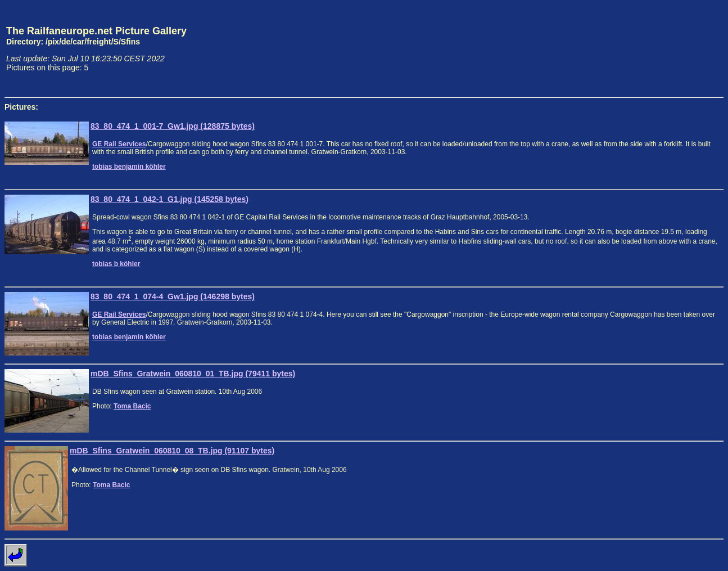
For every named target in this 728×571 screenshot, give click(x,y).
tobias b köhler (116, 264)
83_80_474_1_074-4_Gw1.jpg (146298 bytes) (173, 296)
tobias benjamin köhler (129, 167)
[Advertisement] (671, 48)
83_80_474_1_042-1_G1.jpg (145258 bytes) (169, 199)
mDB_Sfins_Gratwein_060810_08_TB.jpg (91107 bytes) (172, 451)
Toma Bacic (132, 406)
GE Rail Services (119, 144)
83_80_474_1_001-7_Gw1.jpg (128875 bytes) (173, 126)
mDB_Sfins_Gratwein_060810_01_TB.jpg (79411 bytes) (193, 374)
